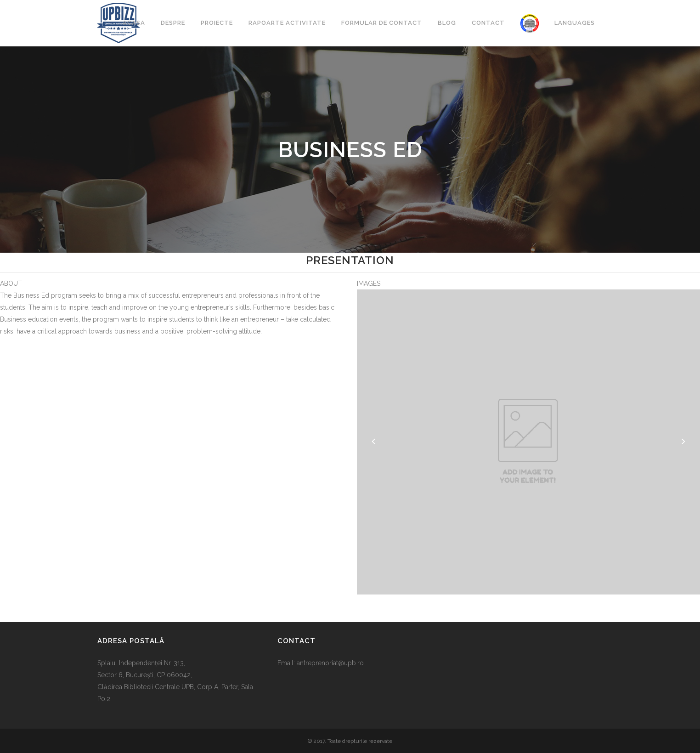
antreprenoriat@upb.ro (330, 663)
